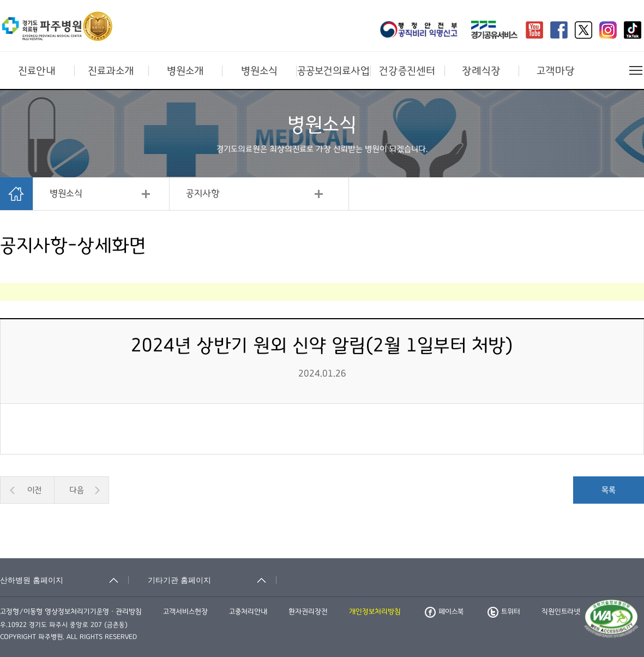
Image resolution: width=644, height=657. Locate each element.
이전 (34, 490)
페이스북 (444, 612)
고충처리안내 (248, 612)
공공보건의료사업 (333, 71)
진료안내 (37, 71)
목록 (609, 490)
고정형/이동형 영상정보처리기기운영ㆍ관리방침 (71, 612)
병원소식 (259, 71)
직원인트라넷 (561, 612)
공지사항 (203, 194)
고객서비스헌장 (185, 612)
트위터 (504, 612)
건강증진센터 (407, 71)
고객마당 (556, 71)
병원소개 (185, 71)
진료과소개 (111, 71)
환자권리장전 (308, 612)
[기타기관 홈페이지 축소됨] (212, 580)
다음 (77, 490)
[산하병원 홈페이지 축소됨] (64, 580)
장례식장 (481, 71)
